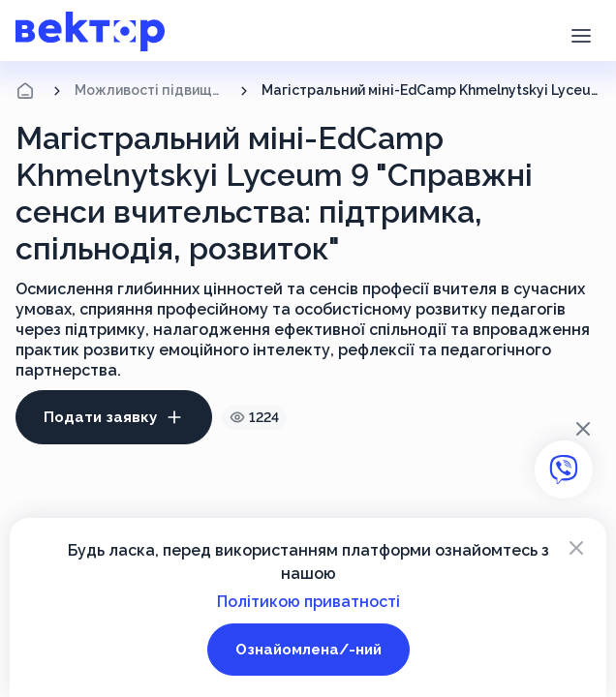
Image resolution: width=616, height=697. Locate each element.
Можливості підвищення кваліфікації (151, 90)
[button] (581, 34)
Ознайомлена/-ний (308, 650)
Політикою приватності (308, 602)
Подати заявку (114, 417)
